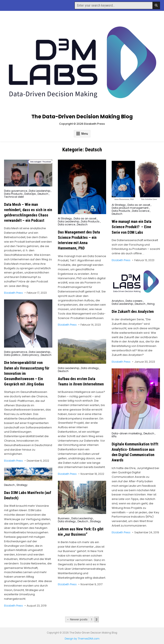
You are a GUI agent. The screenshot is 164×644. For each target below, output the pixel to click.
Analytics (118, 301)
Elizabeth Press (13, 293)
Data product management (130, 208)
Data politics (12, 355)
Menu (85, 134)
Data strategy (90, 368)
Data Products (13, 194)
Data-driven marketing (127, 434)
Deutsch (43, 194)
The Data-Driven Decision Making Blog (82, 117)
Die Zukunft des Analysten (133, 311)
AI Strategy (65, 219)
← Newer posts (77, 619)
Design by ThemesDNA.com (82, 639)
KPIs (114, 436)
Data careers (134, 301)
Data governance (16, 191)
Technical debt (14, 197)
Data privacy (31, 355)
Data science (67, 225)
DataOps (30, 194)
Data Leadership (40, 191)
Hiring (151, 304)
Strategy (22, 485)
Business (64, 518)
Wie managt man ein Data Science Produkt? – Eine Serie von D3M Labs (132, 227)
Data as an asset (85, 219)
